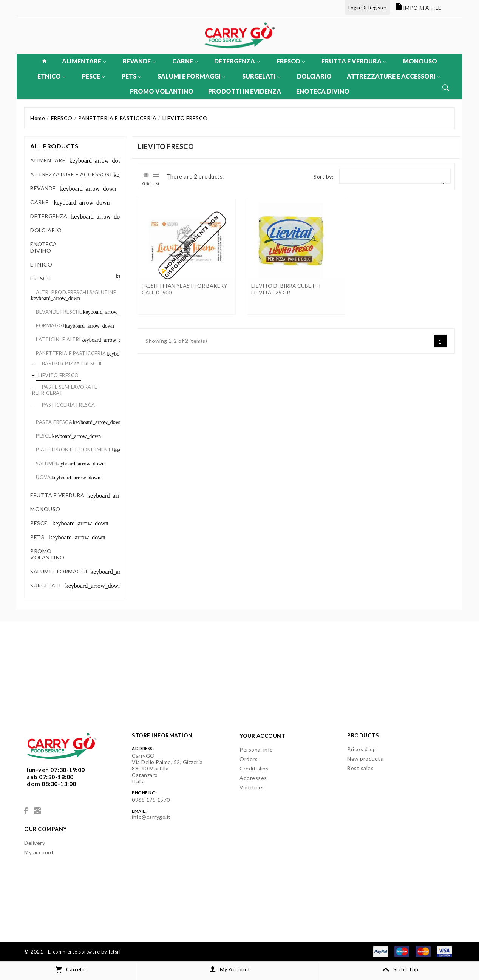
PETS (131, 76)
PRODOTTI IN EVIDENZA (245, 91)
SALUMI (45, 464)
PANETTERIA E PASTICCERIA (71, 353)
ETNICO (51, 76)
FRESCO (291, 61)
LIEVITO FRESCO (59, 375)
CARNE (185, 61)
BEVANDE (139, 61)
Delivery (35, 843)
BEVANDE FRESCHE (59, 312)
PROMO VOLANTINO (162, 91)
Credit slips (254, 768)
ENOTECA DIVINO (323, 91)
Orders (249, 759)
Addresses (253, 778)
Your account (262, 736)
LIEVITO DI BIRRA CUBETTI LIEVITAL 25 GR (286, 289)
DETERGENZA (237, 61)
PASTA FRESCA (54, 422)
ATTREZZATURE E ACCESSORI (393, 76)
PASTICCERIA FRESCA (69, 405)
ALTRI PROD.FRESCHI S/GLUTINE (76, 292)
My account (39, 852)
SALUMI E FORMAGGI (191, 76)
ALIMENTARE (84, 61)
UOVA (43, 477)
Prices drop (362, 749)
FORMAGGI (50, 325)
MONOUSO (420, 61)
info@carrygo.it (151, 817)
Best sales (360, 768)
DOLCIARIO (314, 76)
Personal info (256, 750)
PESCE (93, 76)
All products (54, 146)
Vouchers (252, 787)
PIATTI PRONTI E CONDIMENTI (74, 450)
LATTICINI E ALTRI (58, 339)
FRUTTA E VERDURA (354, 61)
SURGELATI (261, 76)
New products (365, 759)
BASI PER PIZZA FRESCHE (73, 364)
